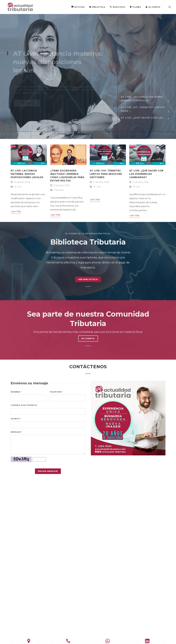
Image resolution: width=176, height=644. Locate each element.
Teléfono (56, 392)
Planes (135, 7)
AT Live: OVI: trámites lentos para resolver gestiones (106, 174)
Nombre (16, 392)
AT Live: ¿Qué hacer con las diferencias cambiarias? (146, 174)
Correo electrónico (24, 405)
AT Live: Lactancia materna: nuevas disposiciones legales (27, 174)
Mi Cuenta (153, 7)
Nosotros (117, 7)
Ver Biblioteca (88, 279)
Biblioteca (97, 7)
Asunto (16, 419)
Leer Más (16, 211)
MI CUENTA (88, 339)
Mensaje (17, 432)
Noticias (78, 7)
